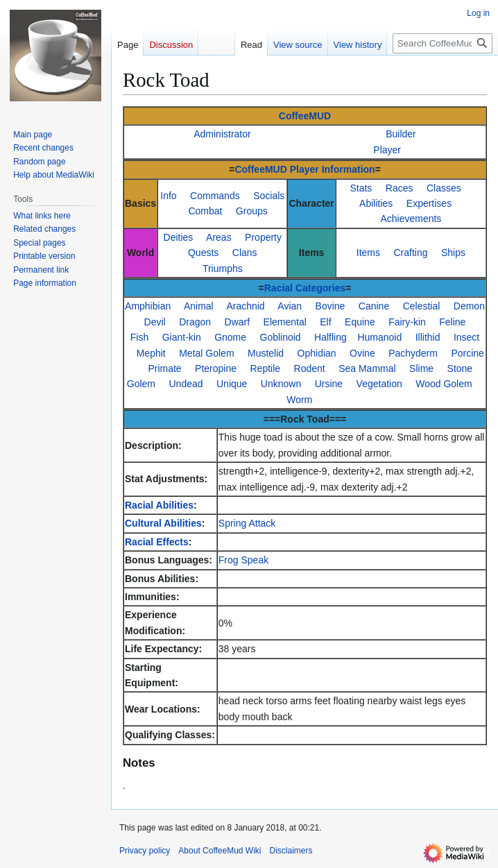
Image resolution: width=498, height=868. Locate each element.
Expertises (429, 203)
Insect (466, 337)
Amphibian (148, 306)
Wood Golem (444, 384)
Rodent (310, 368)
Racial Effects (157, 542)
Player (387, 150)
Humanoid (379, 337)
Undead (186, 384)
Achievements (411, 219)
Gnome (230, 337)
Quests (203, 253)
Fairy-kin (407, 322)
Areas (219, 237)
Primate (164, 368)
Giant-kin (182, 337)
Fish (139, 337)
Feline (452, 322)
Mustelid (266, 353)
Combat (205, 211)
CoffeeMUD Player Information (304, 169)
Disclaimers (291, 851)
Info (168, 196)
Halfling (330, 337)
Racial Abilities (159, 505)
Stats (361, 188)
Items (368, 253)
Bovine (330, 306)
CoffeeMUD (305, 116)
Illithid (428, 337)
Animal (199, 306)
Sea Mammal (367, 368)
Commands (215, 196)
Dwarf (238, 322)
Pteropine (216, 368)
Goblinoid (281, 337)
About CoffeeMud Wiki (220, 851)
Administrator (222, 134)
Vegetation (379, 384)
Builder (401, 134)
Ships (453, 253)
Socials (269, 196)
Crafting (410, 253)
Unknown (281, 384)
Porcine (467, 353)
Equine (360, 322)
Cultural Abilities (163, 523)
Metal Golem (206, 353)
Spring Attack (247, 523)
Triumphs (223, 269)
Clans (245, 253)
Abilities (376, 203)
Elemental (285, 322)
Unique (232, 384)
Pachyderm (413, 353)
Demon (469, 306)
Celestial (422, 306)
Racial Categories (305, 288)
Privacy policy (145, 851)
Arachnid (245, 306)
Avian (290, 306)
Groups (252, 211)
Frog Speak (243, 560)
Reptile (266, 368)
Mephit (151, 353)
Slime (421, 368)
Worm (299, 400)
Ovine (362, 353)
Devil (155, 322)
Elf (325, 322)
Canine (374, 306)
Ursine (329, 384)
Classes (444, 188)
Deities (179, 237)
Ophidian (317, 353)
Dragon (195, 322)
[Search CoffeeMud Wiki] (443, 43)
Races (400, 188)
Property (263, 237)
